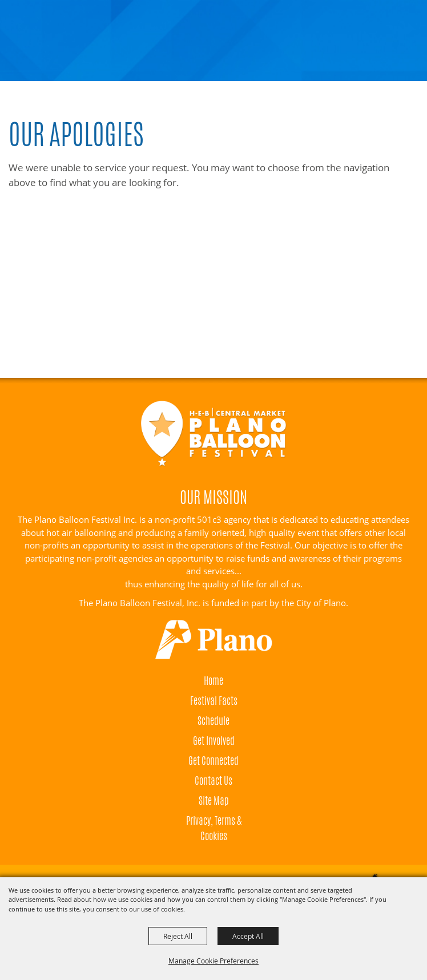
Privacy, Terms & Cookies (214, 828)
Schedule (213, 720)
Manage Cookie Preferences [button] (213, 961)
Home (213, 680)
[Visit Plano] (213, 640)
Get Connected (213, 760)
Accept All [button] (248, 936)
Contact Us (213, 780)
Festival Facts (214, 700)
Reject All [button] (178, 936)
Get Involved (214, 740)
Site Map (214, 800)
